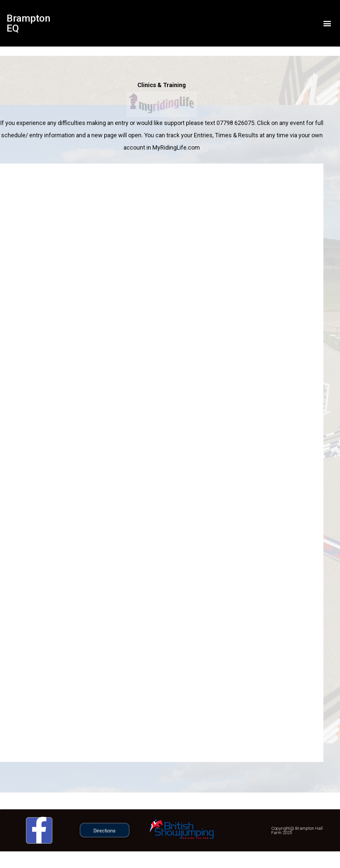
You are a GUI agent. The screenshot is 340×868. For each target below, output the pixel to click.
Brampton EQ (29, 23)
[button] (327, 23)
